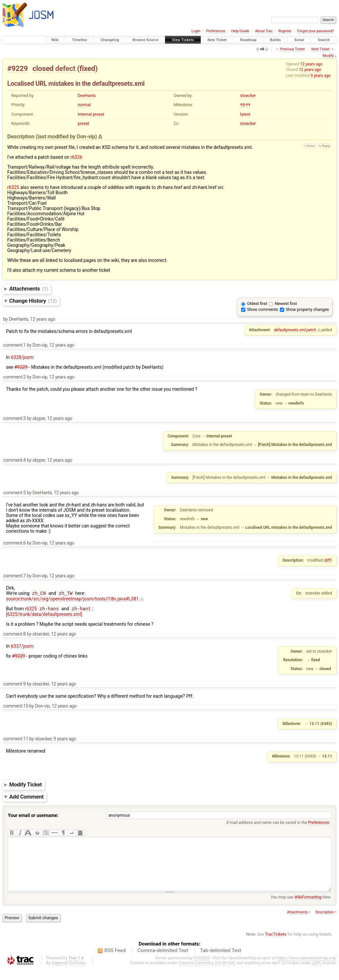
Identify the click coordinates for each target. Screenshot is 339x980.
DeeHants (87, 95)
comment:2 (15, 377)
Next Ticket (320, 49)
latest (245, 114)
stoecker (248, 95)
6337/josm (22, 647)
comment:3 (15, 418)
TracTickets (276, 945)
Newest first (286, 303)
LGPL (317, 974)
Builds (275, 40)
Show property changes (307, 309)
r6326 (76, 157)
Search (324, 40)
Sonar (299, 40)
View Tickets (183, 40)
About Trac (264, 31)
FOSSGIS (202, 969)
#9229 (18, 68)
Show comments (262, 309)
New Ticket (217, 40)
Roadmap (248, 40)
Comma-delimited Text (163, 962)
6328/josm (22, 357)
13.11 (245, 105)
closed (43, 68)
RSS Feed (115, 962)
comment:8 (15, 635)
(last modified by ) (67, 136)
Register (285, 31)
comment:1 (15, 345)
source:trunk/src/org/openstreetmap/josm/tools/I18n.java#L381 (72, 599)
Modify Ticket (25, 786)
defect (65, 68)
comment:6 (15, 543)
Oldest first (257, 303)
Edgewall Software (69, 974)
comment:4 (15, 460)
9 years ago (320, 76)
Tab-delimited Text (220, 962)
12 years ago (311, 64)
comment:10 (16, 707)
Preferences (216, 31)
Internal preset (91, 114)
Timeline (79, 40)
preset (84, 123)
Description (325, 923)
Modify (328, 56)
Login (196, 31)
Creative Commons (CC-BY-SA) (207, 974)
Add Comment (26, 798)
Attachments (29, 289)
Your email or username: (33, 817)
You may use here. (301, 908)
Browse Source (146, 40)
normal (84, 105)
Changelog (110, 40)
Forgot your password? (316, 31)
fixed (87, 68)
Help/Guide (240, 31)
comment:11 (16, 740)
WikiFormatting (308, 908)
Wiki (55, 40)
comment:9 (15, 685)
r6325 (13, 187)
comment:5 (15, 493)
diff (328, 560)
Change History (33, 301)
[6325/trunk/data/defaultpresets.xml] (44, 616)
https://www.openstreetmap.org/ (306, 969)
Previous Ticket (293, 49)
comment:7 (15, 576)
